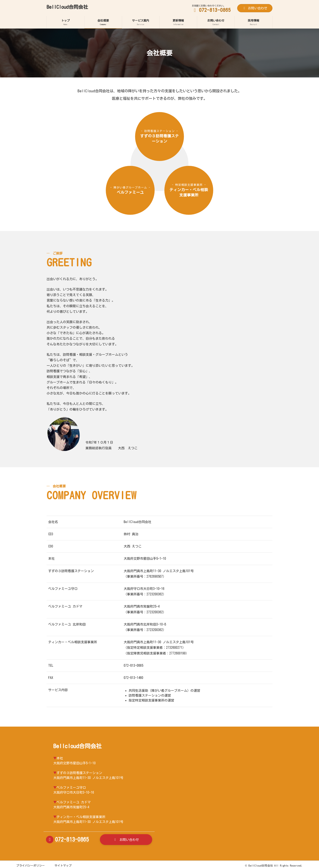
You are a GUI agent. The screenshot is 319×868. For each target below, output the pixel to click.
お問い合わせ (255, 8)
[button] (126, 840)
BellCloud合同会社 (261, 866)
